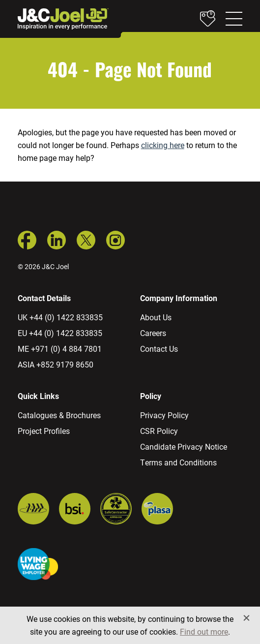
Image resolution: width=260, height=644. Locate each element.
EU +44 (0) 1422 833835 (60, 333)
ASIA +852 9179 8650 (56, 364)
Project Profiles (44, 431)
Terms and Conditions (178, 462)
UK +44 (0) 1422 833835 (60, 317)
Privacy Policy (164, 415)
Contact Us (159, 349)
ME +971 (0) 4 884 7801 (60, 349)
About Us (156, 317)
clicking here (163, 145)
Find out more (204, 631)
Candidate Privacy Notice (184, 446)
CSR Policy (159, 431)
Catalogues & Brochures (59, 415)
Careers (153, 333)
